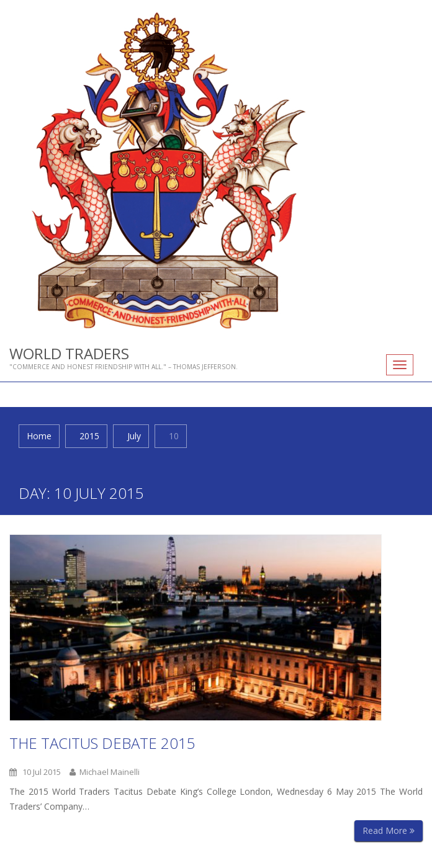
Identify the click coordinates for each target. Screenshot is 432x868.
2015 (89, 436)
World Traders (69, 353)
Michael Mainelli (105, 772)
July (134, 436)
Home (39, 436)
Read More (389, 830)
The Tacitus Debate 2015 (102, 743)
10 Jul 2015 (35, 772)
